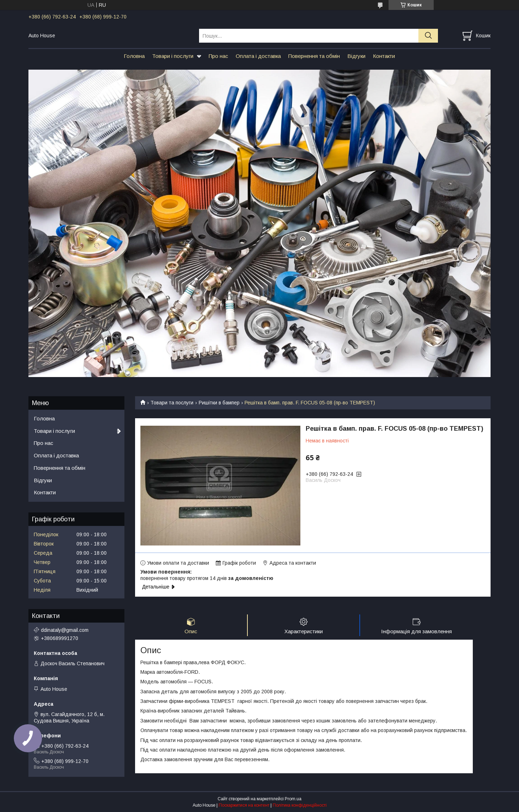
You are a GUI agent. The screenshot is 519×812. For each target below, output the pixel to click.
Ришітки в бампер (219, 403)
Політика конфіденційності (300, 805)
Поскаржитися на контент (244, 805)
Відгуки (356, 56)
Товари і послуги (173, 56)
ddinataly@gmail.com (65, 630)
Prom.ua (293, 799)
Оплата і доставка (258, 56)
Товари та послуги (172, 403)
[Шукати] (428, 36)
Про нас (218, 56)
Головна (134, 56)
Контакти (384, 56)
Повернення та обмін (314, 56)
